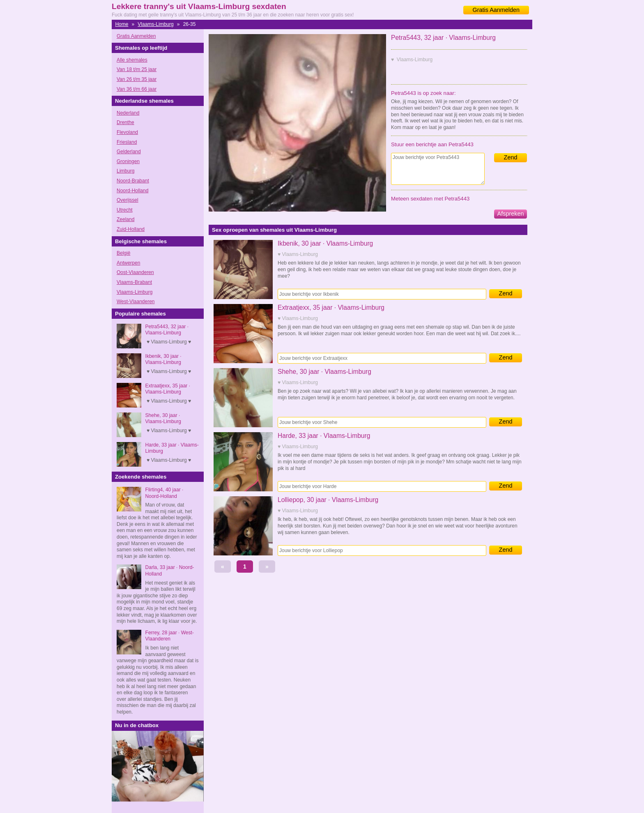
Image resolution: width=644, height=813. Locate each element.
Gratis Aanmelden (496, 10)
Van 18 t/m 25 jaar (137, 69)
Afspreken (511, 214)
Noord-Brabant (133, 181)
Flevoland (127, 132)
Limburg (125, 171)
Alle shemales (132, 60)
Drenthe (125, 122)
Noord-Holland (132, 191)
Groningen (128, 161)
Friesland (127, 142)
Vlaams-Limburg (155, 24)
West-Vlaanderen (136, 302)
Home (122, 24)
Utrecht (125, 210)
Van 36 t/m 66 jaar (137, 89)
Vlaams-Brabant (134, 282)
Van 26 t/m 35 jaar (137, 79)
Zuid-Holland (131, 229)
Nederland (128, 113)
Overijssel (128, 200)
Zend (511, 157)
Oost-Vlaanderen (135, 272)
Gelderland (129, 152)
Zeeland (125, 219)
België (123, 253)
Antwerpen (128, 263)
